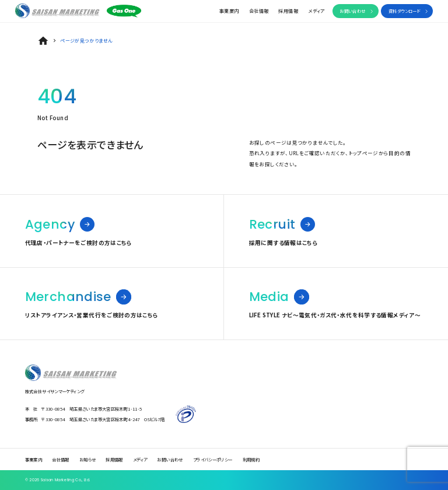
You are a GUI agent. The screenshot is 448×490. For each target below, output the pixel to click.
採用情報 (288, 11)
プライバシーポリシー (213, 459)
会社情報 (259, 11)
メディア (316, 11)
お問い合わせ (352, 11)
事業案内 (229, 11)
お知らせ (88, 459)
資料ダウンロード (404, 11)
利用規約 (251, 459)
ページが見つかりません (86, 41)
